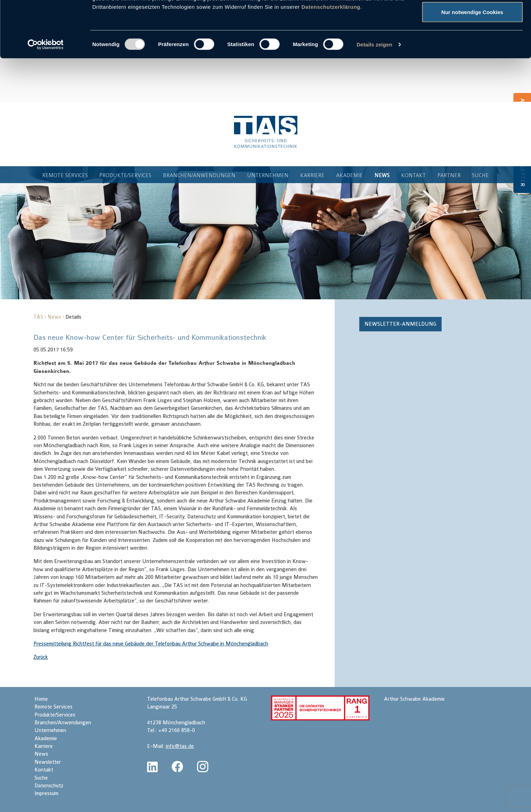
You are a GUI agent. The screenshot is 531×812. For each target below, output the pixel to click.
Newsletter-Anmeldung (400, 333)
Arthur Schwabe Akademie (414, 708)
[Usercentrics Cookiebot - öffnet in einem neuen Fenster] (46, 97)
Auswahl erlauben (472, 42)
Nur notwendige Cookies (472, 65)
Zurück (41, 666)
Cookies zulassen (472, 18)
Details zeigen (374, 97)
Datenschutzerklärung (331, 59)
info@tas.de (180, 755)
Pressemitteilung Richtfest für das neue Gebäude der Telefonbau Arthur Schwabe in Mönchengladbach (151, 653)
